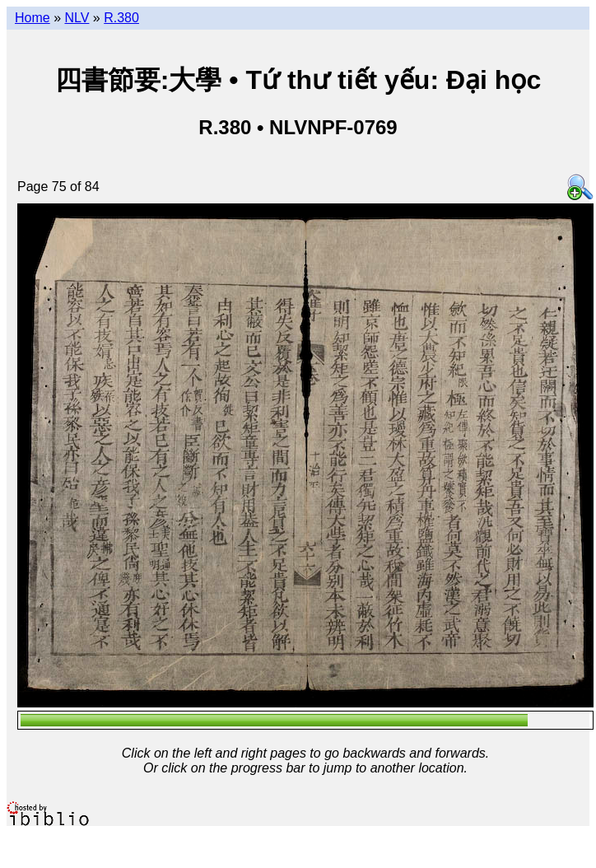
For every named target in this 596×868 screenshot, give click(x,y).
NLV (77, 18)
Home (33, 18)
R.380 (121, 18)
